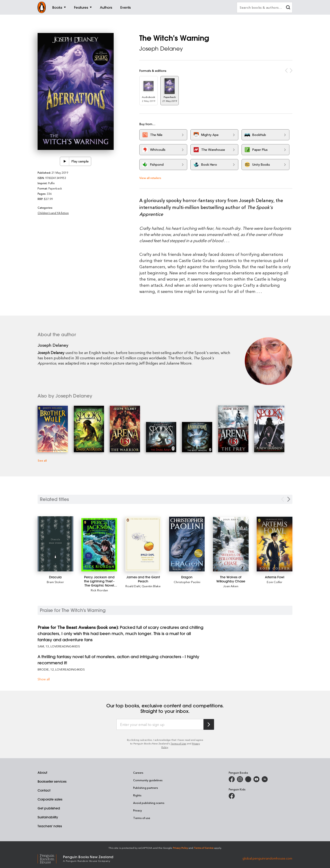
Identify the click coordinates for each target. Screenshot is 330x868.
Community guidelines (148, 780)
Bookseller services (52, 781)
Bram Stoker (55, 582)
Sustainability (48, 817)
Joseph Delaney (161, 49)
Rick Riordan (99, 590)
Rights (137, 795)
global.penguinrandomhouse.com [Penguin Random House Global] (267, 858)
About (42, 773)
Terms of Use (178, 743)
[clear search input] (288, 8)
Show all (44, 679)
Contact (44, 790)
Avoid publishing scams (149, 803)
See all (42, 460)
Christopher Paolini (187, 582)
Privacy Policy (180, 848)
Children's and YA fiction (53, 213)
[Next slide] (289, 499)
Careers (138, 773)
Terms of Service (204, 848)
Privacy (137, 810)
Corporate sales (50, 799)
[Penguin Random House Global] (50, 858)
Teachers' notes (50, 826)
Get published (49, 808)
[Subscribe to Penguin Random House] (209, 724)
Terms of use (142, 818)
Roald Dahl (133, 586)
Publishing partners (146, 788)
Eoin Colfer (275, 582)
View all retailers (150, 178)
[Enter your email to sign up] (160, 725)
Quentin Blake (151, 586)
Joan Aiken (231, 586)
